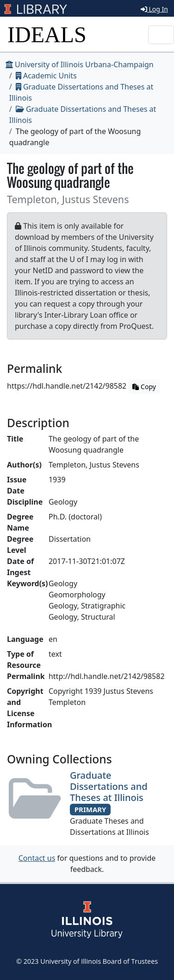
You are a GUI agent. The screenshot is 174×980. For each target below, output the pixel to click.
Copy (144, 387)
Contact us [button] (37, 858)
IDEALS (47, 35)
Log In (154, 9)
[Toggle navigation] (161, 35)
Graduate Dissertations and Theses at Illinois (109, 786)
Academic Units (46, 76)
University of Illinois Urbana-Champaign (80, 64)
